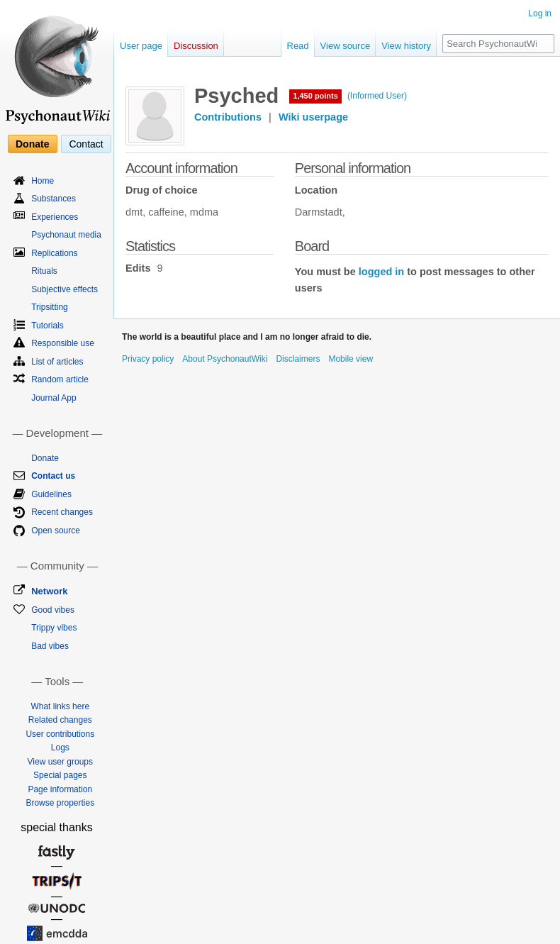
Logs (60, 748)
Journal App (54, 398)
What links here (60, 706)
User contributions (60, 734)
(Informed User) (377, 96)
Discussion (196, 46)
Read (298, 46)
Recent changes (62, 512)
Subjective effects (65, 289)
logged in (381, 272)
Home (43, 181)
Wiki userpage (313, 117)
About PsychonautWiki (225, 359)
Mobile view (351, 359)
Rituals (44, 271)
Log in (540, 13)
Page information (60, 789)
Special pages (60, 775)
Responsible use (63, 343)
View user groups (61, 762)
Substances (54, 199)
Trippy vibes (54, 628)
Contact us (53, 476)
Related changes (60, 720)
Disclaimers (298, 359)
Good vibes (53, 610)
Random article (60, 379)
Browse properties (60, 803)
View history (406, 46)
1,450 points (315, 96)
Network (49, 591)
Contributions (228, 117)
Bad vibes (50, 646)
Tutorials (47, 326)
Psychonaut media (66, 235)
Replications (54, 253)
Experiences (55, 217)
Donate (32, 144)
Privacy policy (148, 359)
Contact (86, 144)
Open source (56, 531)
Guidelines (51, 494)
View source (346, 46)
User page (141, 46)
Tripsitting (50, 307)
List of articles (57, 362)
